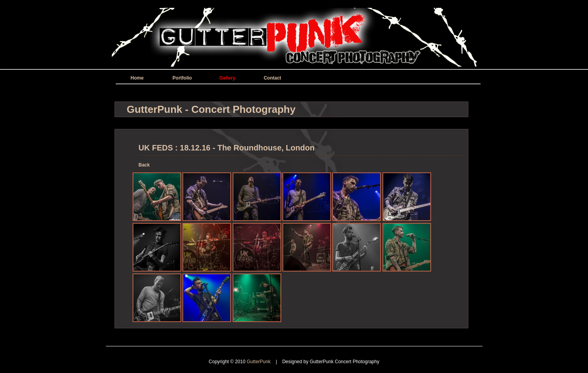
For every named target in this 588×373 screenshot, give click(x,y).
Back (144, 165)
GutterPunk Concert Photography (345, 362)
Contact (272, 78)
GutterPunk (259, 362)
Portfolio (182, 78)
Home (137, 78)
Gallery (227, 78)
